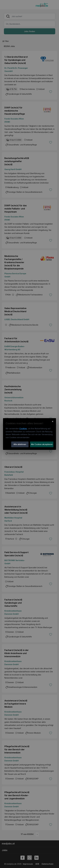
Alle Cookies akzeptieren (42, 444)
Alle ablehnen (20, 444)
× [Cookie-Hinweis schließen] (53, 421)
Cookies (23, 429)
